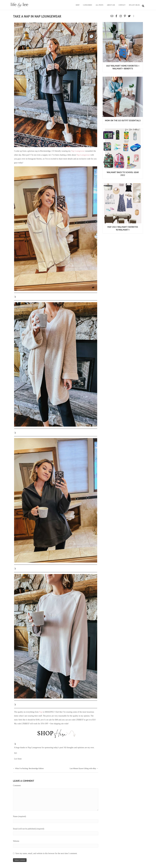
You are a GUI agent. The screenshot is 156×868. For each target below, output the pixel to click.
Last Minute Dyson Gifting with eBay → (84, 768)
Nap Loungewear (78, 151)
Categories (88, 5)
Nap (41, 712)
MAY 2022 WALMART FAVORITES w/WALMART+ (123, 228)
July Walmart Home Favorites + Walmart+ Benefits (123, 67)
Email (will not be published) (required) (29, 829)
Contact (122, 5)
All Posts (100, 5)
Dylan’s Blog (134, 5)
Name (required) (19, 816)
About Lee (111, 5)
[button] (112, 16)
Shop (78, 5)
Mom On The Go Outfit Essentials (123, 120)
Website (16, 841)
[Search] (143, 6)
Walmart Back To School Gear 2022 (123, 174)
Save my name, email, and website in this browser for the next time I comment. (46, 853)
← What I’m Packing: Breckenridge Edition (28, 768)
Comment (17, 785)
